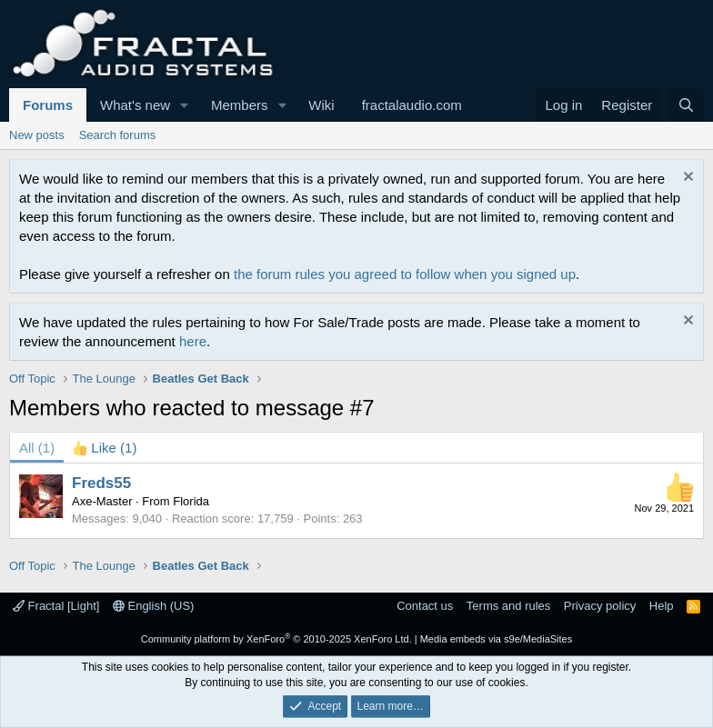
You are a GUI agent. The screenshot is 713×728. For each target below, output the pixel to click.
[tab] (105, 448)
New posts (37, 135)
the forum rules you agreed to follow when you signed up (405, 274)
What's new (135, 105)
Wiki (321, 105)
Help (662, 606)
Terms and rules (508, 606)
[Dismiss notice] (686, 179)
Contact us (425, 606)
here (193, 341)
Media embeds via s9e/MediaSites (497, 639)
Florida (191, 501)
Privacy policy (600, 606)
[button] (185, 105)
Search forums (118, 135)
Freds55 (101, 483)
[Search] (686, 105)
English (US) (154, 606)
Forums (48, 105)
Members (240, 105)
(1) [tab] (37, 448)
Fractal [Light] (56, 606)
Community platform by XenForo (276, 639)
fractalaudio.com (412, 105)
